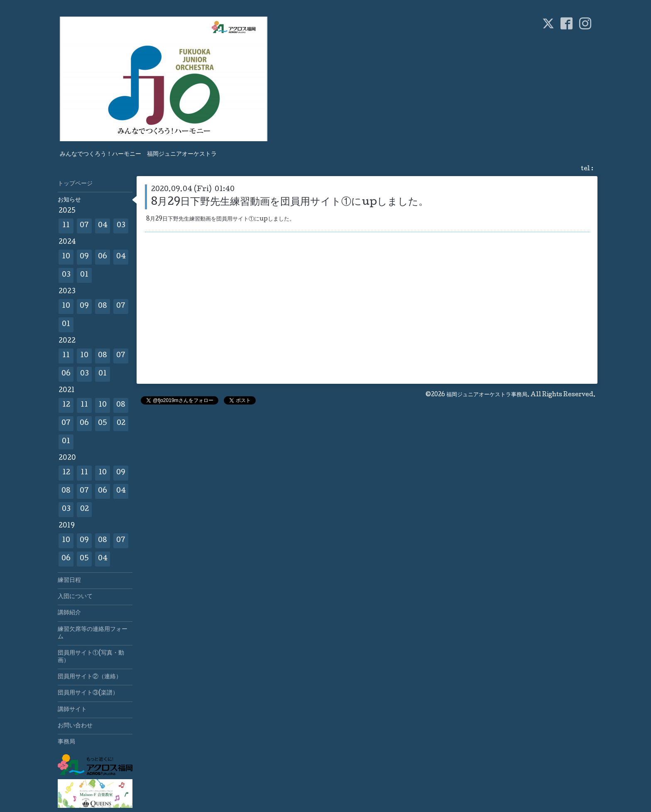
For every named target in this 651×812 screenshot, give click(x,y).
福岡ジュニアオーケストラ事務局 (487, 395)
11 (66, 226)
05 (103, 423)
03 (121, 226)
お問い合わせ (75, 726)
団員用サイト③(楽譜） (88, 693)
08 (103, 306)
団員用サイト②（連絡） (90, 677)
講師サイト (72, 710)
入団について (75, 597)
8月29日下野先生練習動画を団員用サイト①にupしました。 (290, 202)
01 (84, 275)
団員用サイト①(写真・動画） (91, 657)
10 (66, 257)
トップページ (75, 184)
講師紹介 (69, 613)
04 (103, 226)
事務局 (66, 742)
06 (103, 257)
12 (66, 405)
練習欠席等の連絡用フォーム (93, 633)
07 (84, 226)
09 (84, 257)
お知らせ (69, 200)
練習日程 (69, 581)
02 (121, 423)
